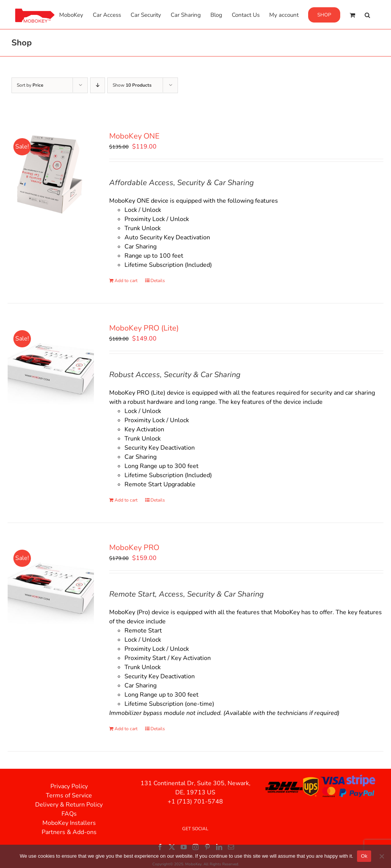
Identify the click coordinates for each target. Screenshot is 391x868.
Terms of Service (69, 795)
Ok (364, 856)
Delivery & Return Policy (69, 805)
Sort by (30, 85)
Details (158, 281)
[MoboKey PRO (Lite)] (51, 366)
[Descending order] (98, 85)
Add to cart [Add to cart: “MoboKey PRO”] (126, 729)
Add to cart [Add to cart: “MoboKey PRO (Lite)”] (126, 500)
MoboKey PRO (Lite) (144, 328)
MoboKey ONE (134, 136)
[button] (367, 14)
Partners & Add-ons (69, 832)
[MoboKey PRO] (51, 585)
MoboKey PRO (134, 548)
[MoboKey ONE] (51, 174)
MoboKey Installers (69, 823)
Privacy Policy (69, 786)
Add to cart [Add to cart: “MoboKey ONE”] (126, 281)
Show (132, 85)
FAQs (69, 814)
